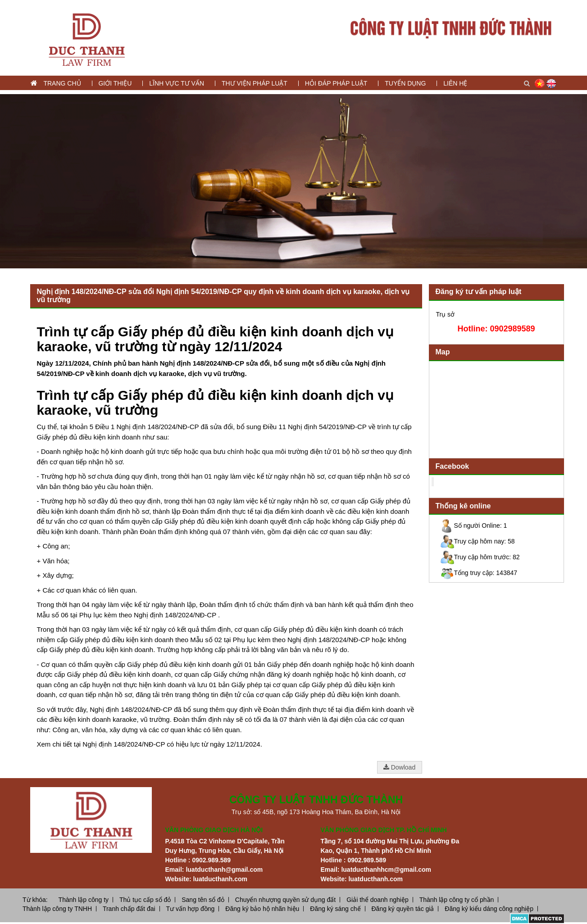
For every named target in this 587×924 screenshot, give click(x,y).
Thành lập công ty (84, 900)
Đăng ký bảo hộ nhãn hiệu (262, 909)
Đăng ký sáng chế (335, 909)
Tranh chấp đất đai (129, 909)
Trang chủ (62, 83)
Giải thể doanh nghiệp (378, 900)
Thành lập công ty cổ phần (457, 900)
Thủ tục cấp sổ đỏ (145, 900)
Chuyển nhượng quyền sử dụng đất (285, 900)
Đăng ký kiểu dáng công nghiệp (489, 909)
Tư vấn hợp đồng (190, 909)
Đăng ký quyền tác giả (403, 909)
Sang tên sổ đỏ (203, 900)
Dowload (399, 767)
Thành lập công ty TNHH (57, 909)
